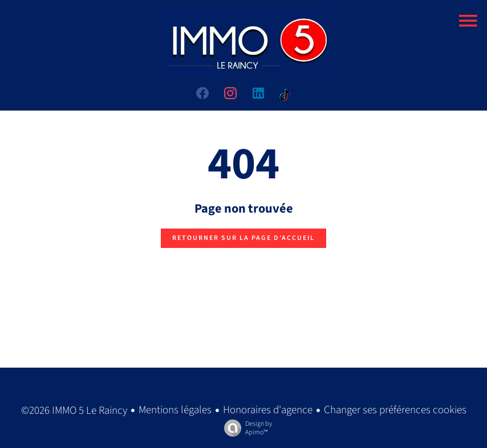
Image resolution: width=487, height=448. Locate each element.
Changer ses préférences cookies (395, 410)
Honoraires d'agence (268, 410)
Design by (245, 428)
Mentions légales (175, 410)
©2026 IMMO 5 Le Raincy (74, 411)
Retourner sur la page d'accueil (243, 238)
